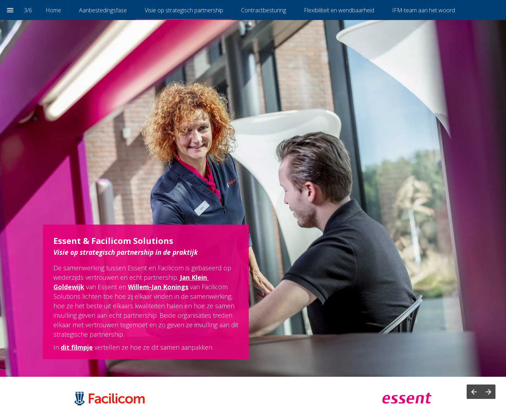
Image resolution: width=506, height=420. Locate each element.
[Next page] (488, 392)
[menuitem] (53, 10)
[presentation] (253, 188)
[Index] (10, 10)
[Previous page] (474, 392)
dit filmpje (77, 347)
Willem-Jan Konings (158, 287)
